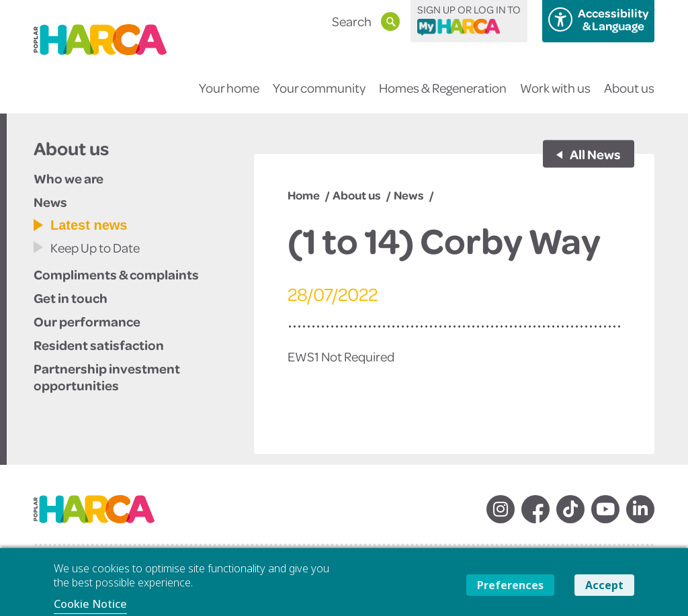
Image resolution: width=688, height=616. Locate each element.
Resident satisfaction (99, 345)
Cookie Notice (90, 604)
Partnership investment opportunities (107, 377)
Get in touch (71, 298)
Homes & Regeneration (443, 96)
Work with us (555, 96)
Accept (604, 585)
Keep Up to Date (95, 248)
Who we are (69, 178)
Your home (229, 96)
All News (595, 154)
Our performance (87, 321)
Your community (319, 96)
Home (304, 195)
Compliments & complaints (116, 274)
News (50, 202)
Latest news (89, 225)
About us (629, 96)
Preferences (510, 585)
